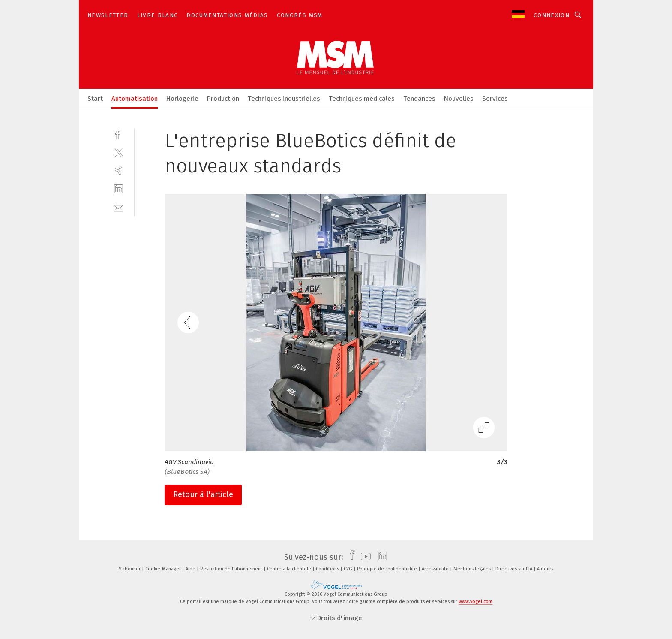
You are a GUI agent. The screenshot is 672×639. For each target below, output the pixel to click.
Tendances (419, 99)
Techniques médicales (362, 99)
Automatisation (135, 99)
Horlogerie (182, 99)
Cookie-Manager (164, 569)
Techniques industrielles (284, 99)
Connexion (552, 15)
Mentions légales (473, 569)
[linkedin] (118, 189)
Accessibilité (436, 569)
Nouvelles (459, 99)
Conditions (328, 569)
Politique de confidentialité (388, 569)
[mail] (118, 207)
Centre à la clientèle (290, 569)
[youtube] (364, 557)
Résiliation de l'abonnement (232, 569)
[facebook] (118, 134)
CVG (349, 569)
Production (223, 99)
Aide (191, 569)
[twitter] (118, 152)
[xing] (118, 170)
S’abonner (130, 569)
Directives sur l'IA (514, 569)
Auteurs (545, 569)
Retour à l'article (203, 494)
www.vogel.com (475, 601)
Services (495, 99)
